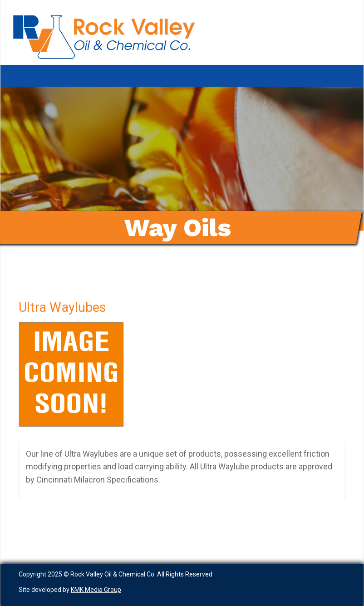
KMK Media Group (96, 590)
